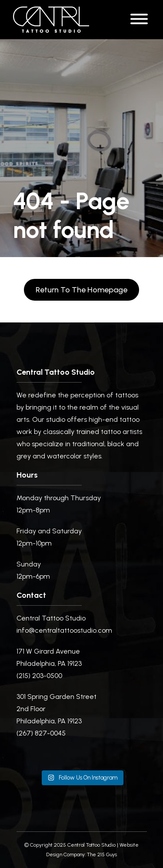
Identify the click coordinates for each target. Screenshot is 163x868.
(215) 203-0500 (39, 676)
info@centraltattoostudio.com (64, 630)
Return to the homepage (81, 290)
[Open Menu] (139, 20)
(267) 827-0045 (41, 733)
